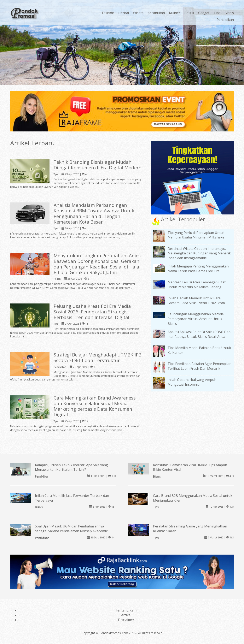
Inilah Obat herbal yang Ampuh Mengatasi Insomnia (192, 382)
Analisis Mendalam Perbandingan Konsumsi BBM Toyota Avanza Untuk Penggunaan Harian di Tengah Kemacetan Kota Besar (94, 213)
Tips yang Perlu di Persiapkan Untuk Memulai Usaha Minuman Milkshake (196, 235)
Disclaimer (126, 620)
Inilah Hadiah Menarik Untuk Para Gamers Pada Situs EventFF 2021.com (196, 300)
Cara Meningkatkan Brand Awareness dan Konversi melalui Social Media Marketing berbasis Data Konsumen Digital (95, 406)
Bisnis (229, 13)
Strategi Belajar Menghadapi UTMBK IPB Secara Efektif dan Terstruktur (98, 358)
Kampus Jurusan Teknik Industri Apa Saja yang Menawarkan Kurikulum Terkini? (71, 467)
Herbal (124, 13)
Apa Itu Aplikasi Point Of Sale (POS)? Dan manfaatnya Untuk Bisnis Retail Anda (199, 334)
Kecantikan (156, 13)
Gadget (204, 13)
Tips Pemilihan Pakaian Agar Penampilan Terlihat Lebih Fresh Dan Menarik (199, 366)
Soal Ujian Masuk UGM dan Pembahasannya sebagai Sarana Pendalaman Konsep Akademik (71, 529)
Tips (217, 13)
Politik (189, 13)
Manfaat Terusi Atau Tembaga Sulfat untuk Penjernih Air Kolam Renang (197, 285)
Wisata (138, 13)
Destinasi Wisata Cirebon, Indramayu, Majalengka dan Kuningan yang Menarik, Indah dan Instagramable (200, 253)
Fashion (108, 13)
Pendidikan (225, 20)
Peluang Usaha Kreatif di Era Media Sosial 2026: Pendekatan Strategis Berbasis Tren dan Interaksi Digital (92, 312)
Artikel (126, 615)
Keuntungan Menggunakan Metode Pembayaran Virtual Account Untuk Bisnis (196, 319)
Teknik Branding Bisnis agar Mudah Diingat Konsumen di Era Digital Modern (98, 165)
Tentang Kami (126, 610)
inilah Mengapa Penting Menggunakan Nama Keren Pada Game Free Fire (198, 269)
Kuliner (175, 13)
